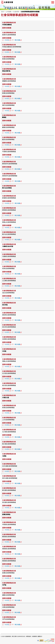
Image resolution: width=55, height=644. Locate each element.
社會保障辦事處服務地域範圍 (30, 12)
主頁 (2, 12)
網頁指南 (29, 636)
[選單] (53, 2)
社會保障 (16, 12)
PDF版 (7, 40)
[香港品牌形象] (49, 640)
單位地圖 (17, 40)
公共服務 (8, 12)
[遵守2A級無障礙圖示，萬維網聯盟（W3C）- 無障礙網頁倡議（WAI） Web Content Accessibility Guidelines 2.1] (40, 640)
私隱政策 (34, 636)
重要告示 (40, 636)
